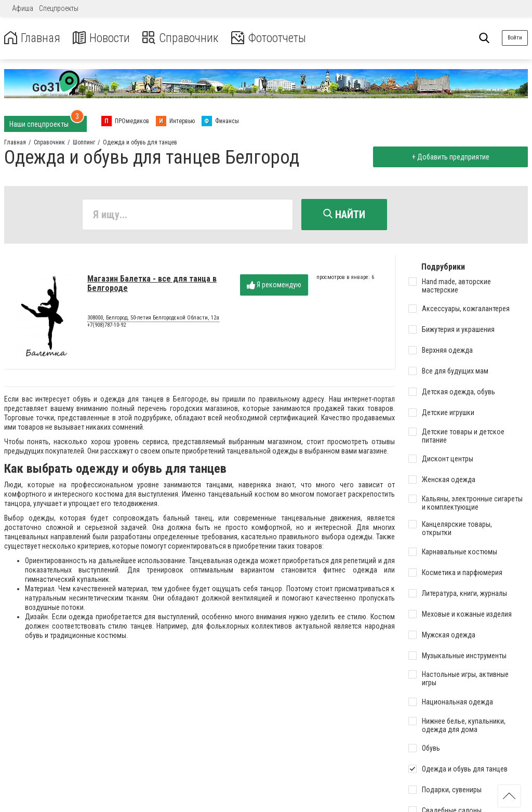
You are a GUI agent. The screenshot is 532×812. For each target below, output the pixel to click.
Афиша (23, 8)
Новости (103, 38)
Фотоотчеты (275, 38)
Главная (33, 38)
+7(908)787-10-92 (107, 325)
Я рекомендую (274, 285)
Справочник (184, 38)
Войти (515, 38)
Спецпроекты (59, 8)
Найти (344, 215)
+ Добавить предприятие (450, 157)
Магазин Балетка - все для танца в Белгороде (152, 284)
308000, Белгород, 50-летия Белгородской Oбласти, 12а (153, 318)
